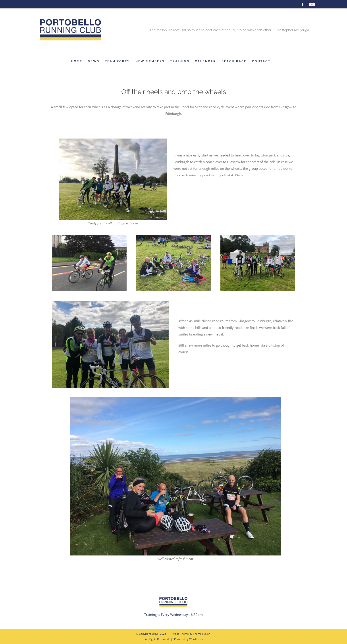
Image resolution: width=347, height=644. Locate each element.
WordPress (196, 639)
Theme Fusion (202, 634)
